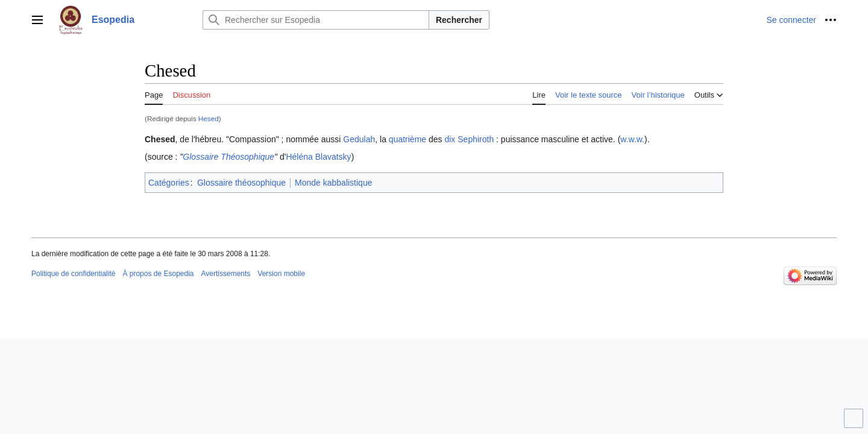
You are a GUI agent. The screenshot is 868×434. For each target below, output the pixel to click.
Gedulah (359, 139)
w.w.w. (632, 139)
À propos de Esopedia (158, 274)
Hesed (209, 118)
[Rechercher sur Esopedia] (316, 20)
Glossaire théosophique (241, 183)
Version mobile (281, 274)
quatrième (407, 139)
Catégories (169, 183)
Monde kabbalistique (333, 183)
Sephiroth (476, 139)
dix (450, 139)
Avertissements (226, 274)
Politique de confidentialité (73, 274)
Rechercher (459, 20)
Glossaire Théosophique (228, 157)
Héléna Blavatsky (318, 157)
